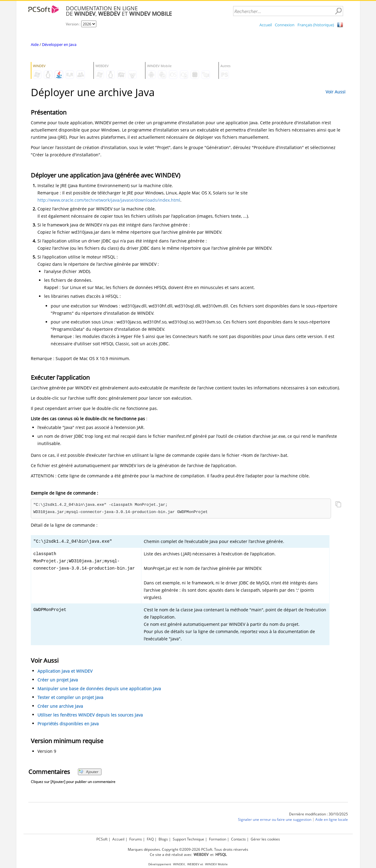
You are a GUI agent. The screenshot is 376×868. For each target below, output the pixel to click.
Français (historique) (316, 25)
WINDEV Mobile (216, 864)
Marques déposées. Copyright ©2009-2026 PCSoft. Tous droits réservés (188, 849)
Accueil (266, 25)
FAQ (150, 839)
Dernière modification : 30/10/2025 (318, 814)
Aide (35, 44)
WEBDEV (193, 864)
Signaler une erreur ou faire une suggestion (275, 819)
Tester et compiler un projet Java (70, 697)
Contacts (238, 839)
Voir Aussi (336, 92)
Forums (136, 839)
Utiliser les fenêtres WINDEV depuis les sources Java (90, 715)
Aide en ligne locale (332, 819)
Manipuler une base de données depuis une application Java (99, 689)
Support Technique (188, 839)
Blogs (163, 839)
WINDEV (179, 864)
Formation (218, 839)
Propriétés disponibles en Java (68, 724)
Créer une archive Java (60, 706)
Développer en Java (59, 44)
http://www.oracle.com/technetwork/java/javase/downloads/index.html (109, 200)
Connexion (285, 25)
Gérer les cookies (265, 839)
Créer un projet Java (58, 680)
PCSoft (102, 839)
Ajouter (89, 772)
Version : (74, 24)
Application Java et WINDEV (65, 671)
